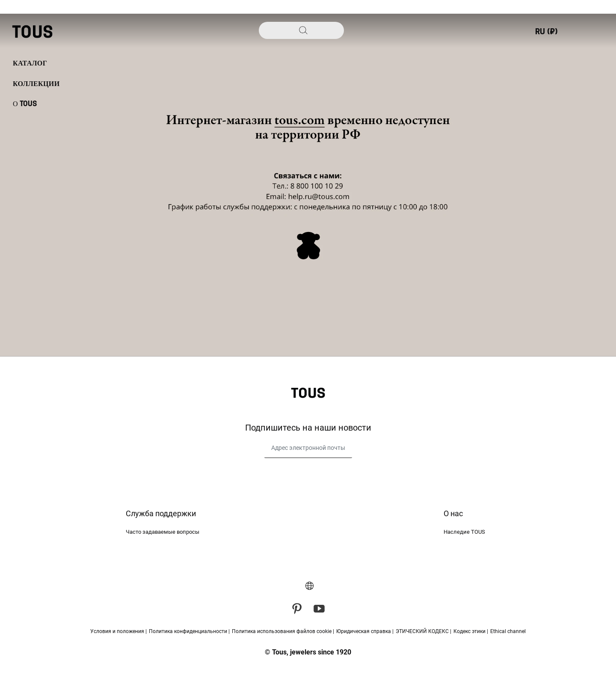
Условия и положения (118, 631)
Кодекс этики (470, 631)
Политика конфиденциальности (189, 631)
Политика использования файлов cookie (282, 631)
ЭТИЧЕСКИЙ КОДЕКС (423, 631)
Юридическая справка (364, 631)
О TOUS (25, 104)
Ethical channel (508, 631)
